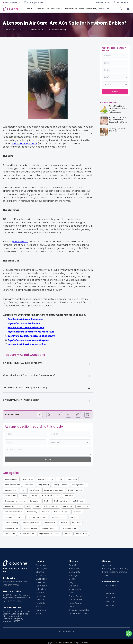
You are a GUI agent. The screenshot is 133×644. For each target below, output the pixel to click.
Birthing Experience (79, 485)
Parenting (8, 517)
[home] (13, 9)
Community (92, 9)
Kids (28, 506)
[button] (29, 9)
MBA (71, 593)
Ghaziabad (41, 579)
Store (82, 9)
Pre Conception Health (31, 523)
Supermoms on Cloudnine (49, 534)
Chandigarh (42, 569)
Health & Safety (78, 501)
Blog (71, 582)
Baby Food (29, 485)
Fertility (35, 496)
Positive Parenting (11, 523)
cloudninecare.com (64, 643)
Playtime (74, 517)
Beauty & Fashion (60, 485)
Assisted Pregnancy (45, 479)
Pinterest (110, 606)
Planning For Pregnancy (38, 517)
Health (47, 501)
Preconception (50, 523)
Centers (73, 579)
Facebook (111, 585)
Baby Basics (72, 479)
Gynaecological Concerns (15, 501)
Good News (68, 496)
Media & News (76, 600)
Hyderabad (41, 586)
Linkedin (110, 594)
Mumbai (40, 600)
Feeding (24, 496)
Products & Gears (30, 528)
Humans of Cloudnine (13, 506)
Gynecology (35, 501)
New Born (46, 512)
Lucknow (40, 593)
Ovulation (77, 512)
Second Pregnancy (49, 528)
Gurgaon (40, 582)
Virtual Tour (74, 607)
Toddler (67, 534)
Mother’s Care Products (13, 512)
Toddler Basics (81, 534)
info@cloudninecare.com (15, 582)
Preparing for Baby (12, 528)
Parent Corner (76, 596)
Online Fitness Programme (114, 572)
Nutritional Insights (61, 512)
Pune (38, 614)
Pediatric (20, 517)
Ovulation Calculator (79, 610)
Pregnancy (76, 523)
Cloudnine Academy (79, 614)
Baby (60, 479)
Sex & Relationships (69, 528)
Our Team (74, 586)
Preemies (64, 523)
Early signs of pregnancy (54, 490)
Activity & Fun (28, 479)
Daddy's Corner (11, 490)
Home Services (76, 603)
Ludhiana (40, 596)
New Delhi (40, 603)
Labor (37, 506)
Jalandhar (41, 589)
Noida (39, 607)
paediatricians (20, 242)
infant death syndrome (25, 143)
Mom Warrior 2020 (51, 506)
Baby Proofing (43, 485)
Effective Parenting (75, 490)
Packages (74, 575)
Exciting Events (10, 496)
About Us (73, 565)
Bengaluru (41, 565)
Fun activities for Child (51, 496)
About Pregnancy (11, 479)
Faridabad (41, 575)
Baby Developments (12, 485)
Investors (106, 565)
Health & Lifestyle (61, 501)
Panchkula (41, 610)
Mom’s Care (68, 506)
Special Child (10, 534)
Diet (23, 490)
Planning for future (58, 517)
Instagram (111, 598)
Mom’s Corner (83, 506)
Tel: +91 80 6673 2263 (13, 601)
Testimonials (75, 589)
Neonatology (32, 512)
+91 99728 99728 (11, 585)
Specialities (74, 569)
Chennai (40, 572)
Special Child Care (27, 534)
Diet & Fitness (34, 490)
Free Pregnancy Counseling (115, 569)
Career (105, 575)
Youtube (110, 602)
